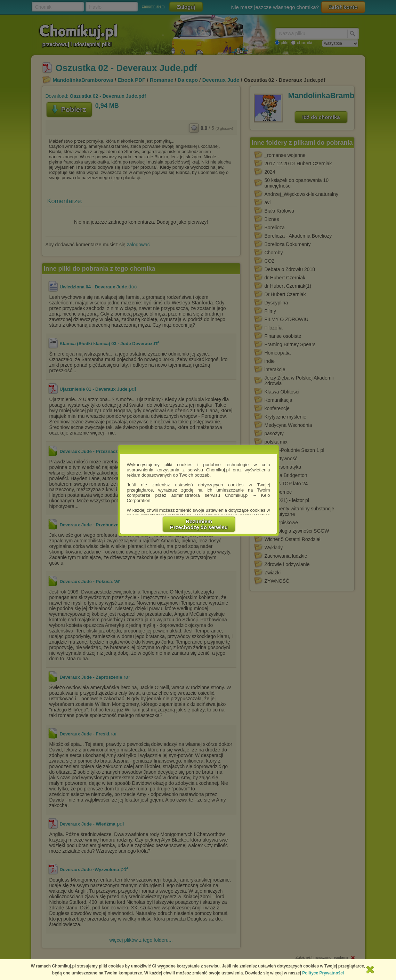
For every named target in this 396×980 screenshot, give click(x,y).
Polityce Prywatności (323, 973)
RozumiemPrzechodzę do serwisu (199, 524)
